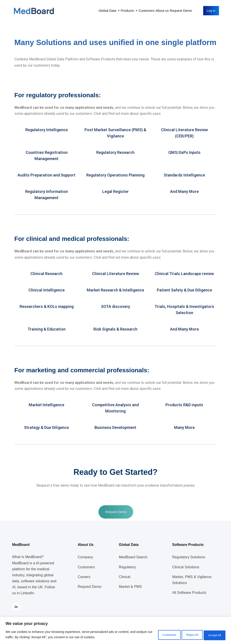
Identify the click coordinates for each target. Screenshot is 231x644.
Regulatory (128, 567)
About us (162, 11)
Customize (156, 635)
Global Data (107, 11)
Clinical (125, 577)
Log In (211, 11)
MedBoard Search (133, 557)
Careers (84, 577)
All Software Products (189, 593)
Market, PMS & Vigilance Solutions (192, 580)
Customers (147, 11)
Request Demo (181, 11)
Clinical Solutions (186, 567)
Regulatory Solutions (189, 557)
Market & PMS (130, 587)
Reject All (184, 635)
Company (85, 557)
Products (127, 11)
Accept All (212, 635)
